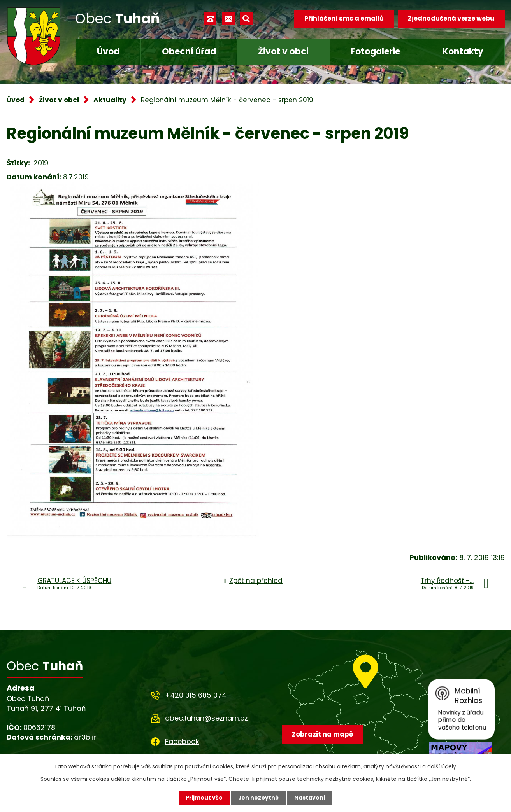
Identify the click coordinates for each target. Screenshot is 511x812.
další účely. (442, 766)
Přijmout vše (204, 798)
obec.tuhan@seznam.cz (206, 718)
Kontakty (463, 52)
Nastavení (310, 798)
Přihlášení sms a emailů (344, 18)
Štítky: (18, 163)
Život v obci (283, 52)
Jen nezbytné (259, 798)
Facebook (182, 741)
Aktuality (110, 100)
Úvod (108, 52)
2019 (41, 163)
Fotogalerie (375, 52)
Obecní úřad (189, 52)
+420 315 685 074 (196, 695)
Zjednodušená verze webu (451, 18)
